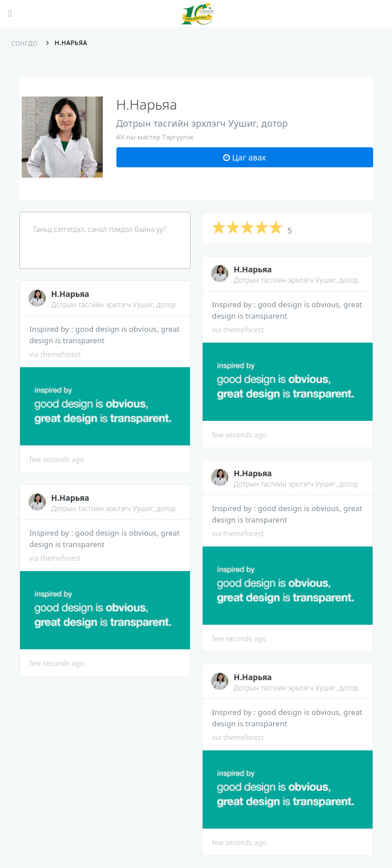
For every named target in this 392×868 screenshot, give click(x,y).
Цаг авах (245, 157)
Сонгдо (25, 43)
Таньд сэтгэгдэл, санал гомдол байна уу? (100, 229)
